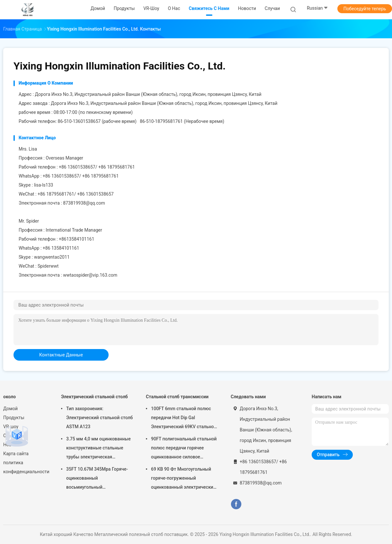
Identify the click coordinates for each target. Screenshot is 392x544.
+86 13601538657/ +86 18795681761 (81, 176)
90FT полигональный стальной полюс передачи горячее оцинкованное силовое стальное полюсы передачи (184, 449)
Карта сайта (16, 454)
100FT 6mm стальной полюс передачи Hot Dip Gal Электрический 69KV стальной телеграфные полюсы (184, 419)
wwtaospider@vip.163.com (90, 275)
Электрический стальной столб (94, 397)
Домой (10, 409)
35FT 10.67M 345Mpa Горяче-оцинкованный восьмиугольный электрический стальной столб (99, 479)
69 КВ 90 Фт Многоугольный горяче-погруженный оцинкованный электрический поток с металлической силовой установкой (183, 479)
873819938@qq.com (84, 203)
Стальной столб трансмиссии (177, 397)
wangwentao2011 (52, 257)
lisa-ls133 (44, 185)
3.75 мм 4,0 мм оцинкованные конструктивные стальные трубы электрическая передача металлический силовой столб (98, 449)
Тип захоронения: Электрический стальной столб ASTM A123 (99, 418)
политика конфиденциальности (26, 467)
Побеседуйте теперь (365, 9)
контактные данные (61, 355)
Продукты (14, 418)
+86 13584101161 (61, 248)
